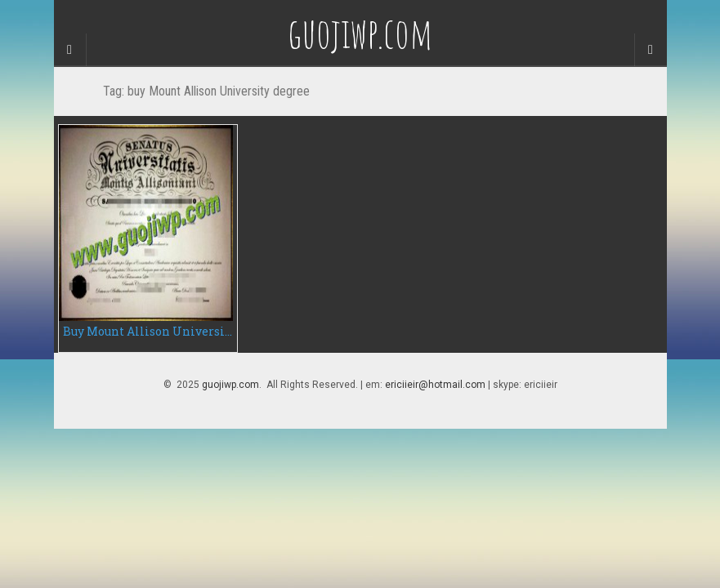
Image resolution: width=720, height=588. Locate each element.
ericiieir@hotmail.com (435, 385)
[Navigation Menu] (651, 50)
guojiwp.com (230, 385)
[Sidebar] (70, 50)
